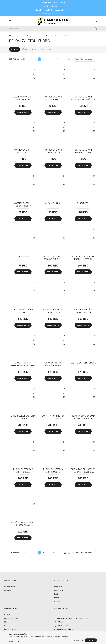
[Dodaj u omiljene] (34, 70)
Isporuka (7, 626)
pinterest (69, 634)
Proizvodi (8, 591)
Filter (16, 49)
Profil (56, 594)
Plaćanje (7, 622)
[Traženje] (96, 29)
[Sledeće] (53, 59)
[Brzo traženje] (53, 29)
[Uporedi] (34, 78)
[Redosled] (85, 59)
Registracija (59, 591)
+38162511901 (63, 626)
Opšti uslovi (9, 615)
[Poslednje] (57, 59)
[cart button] (96, 21)
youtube (74, 634)
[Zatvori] (96, 8)
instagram (60, 634)
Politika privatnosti (11, 618)
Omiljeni (57, 601)
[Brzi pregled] (34, 74)
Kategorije (31, 36)
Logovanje (58, 587)
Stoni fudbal (44, 36)
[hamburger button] (10, 21)
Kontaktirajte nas (10, 629)
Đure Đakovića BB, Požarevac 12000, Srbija (72, 618)
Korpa (56, 598)
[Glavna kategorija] (15, 36)
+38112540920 (63, 622)
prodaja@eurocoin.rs (51, 14)
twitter (65, 634)
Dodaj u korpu (23, 112)
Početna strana (10, 587)
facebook (55, 634)
